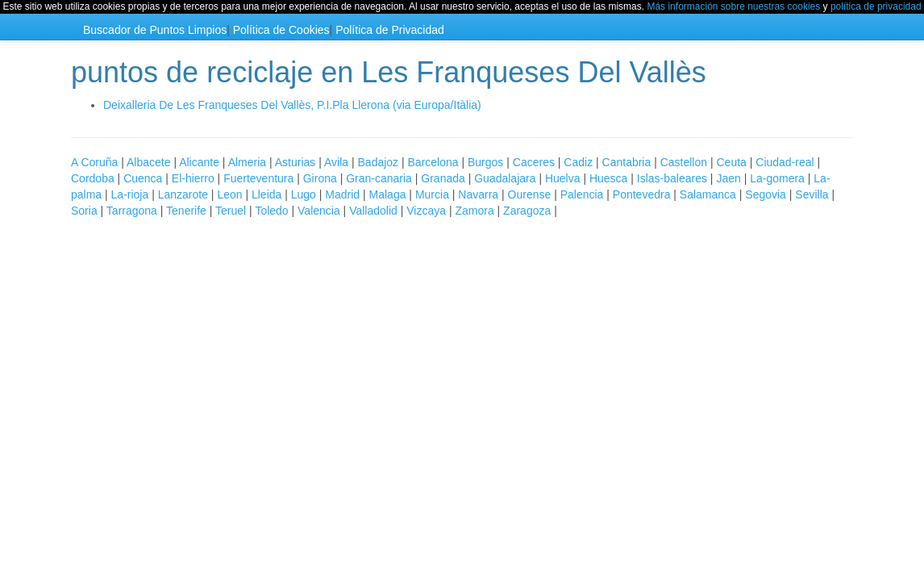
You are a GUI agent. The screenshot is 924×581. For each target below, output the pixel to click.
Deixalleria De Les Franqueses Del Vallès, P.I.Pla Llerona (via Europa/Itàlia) (292, 105)
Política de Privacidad (390, 30)
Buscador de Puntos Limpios (155, 30)
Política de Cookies (281, 30)
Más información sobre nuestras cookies (733, 6)
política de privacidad (876, 6)
